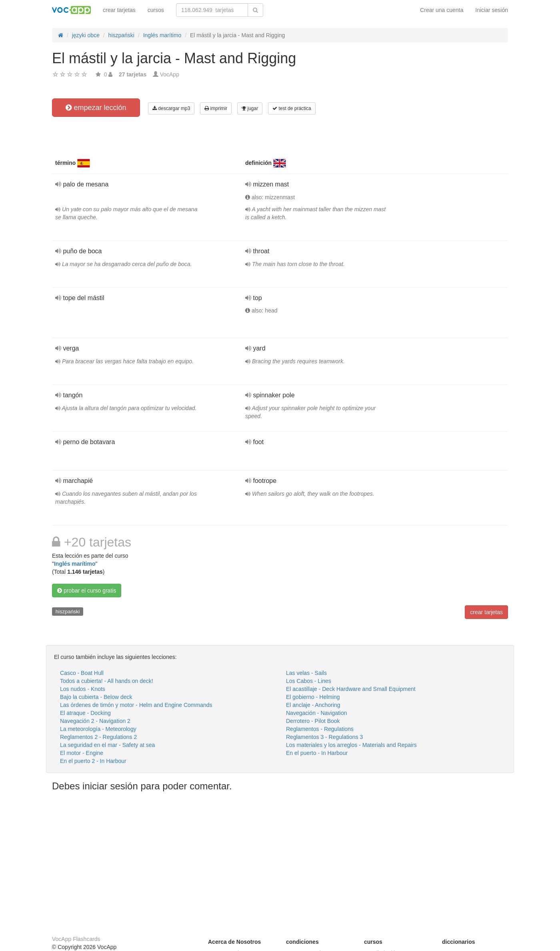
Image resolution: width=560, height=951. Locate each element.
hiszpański (68, 612)
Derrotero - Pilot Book (313, 721)
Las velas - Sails (306, 673)
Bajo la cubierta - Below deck (96, 697)
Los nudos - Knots (83, 689)
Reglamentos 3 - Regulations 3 (324, 737)
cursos (156, 10)
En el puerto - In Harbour (317, 753)
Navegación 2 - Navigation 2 (95, 721)
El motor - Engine (82, 753)
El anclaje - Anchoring (313, 705)
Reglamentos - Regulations (320, 729)
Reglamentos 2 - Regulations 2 (98, 737)
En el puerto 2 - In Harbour (93, 761)
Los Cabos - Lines (309, 681)
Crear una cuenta (442, 10)
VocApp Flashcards (76, 939)
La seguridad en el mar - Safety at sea (107, 745)
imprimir (216, 108)
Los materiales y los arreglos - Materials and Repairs (351, 745)
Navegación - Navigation (317, 713)
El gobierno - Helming (313, 697)
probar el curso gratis (87, 591)
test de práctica (292, 108)
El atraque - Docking (85, 713)
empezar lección (96, 108)
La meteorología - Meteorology (98, 729)
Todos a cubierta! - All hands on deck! (107, 681)
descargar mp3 (171, 108)
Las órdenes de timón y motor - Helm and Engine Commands (136, 705)
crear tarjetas (119, 10)
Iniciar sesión (492, 10)
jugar (250, 108)
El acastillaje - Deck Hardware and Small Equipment (351, 689)
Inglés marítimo (75, 564)
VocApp (170, 74)
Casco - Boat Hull (82, 673)
